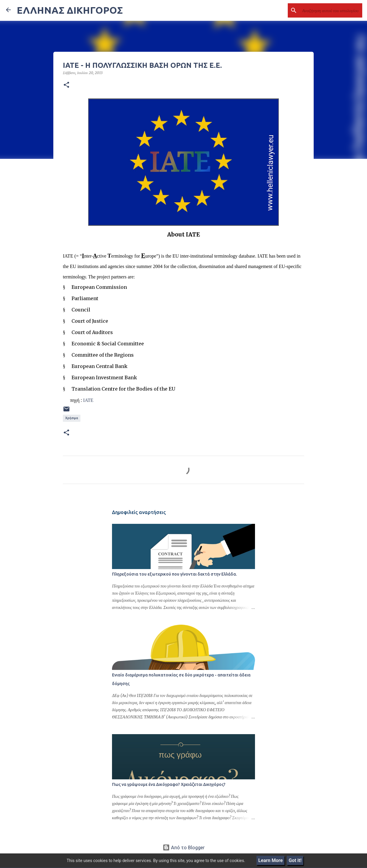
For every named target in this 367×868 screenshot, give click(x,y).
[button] (66, 85)
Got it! (295, 860)
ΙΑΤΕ (88, 400)
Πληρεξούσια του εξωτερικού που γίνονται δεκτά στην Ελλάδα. (174, 574)
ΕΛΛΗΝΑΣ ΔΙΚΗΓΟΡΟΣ (70, 10)
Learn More (270, 860)
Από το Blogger (184, 847)
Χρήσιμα (72, 418)
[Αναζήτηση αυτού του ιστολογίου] (331, 10)
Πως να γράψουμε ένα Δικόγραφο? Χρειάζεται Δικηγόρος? (169, 784)
